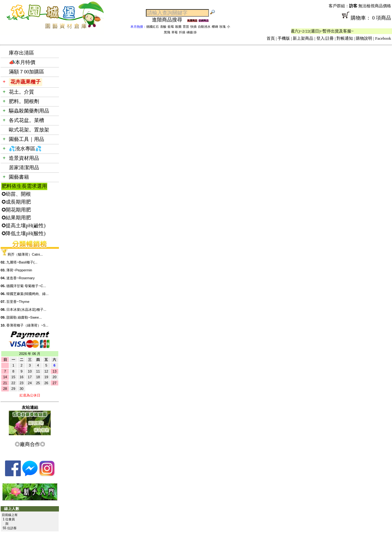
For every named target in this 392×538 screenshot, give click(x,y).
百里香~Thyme (18, 302)
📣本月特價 (22, 62)
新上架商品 (303, 38)
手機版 (284, 38)
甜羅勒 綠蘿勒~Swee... (24, 317)
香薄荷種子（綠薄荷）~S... (27, 325)
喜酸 (163, 27)
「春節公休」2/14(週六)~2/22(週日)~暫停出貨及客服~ (309, 31)
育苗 (186, 27)
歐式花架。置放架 (29, 130)
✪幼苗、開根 (16, 194)
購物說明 (364, 38)
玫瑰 (222, 27)
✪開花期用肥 (16, 210)
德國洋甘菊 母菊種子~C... (26, 286)
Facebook (383, 38)
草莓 (175, 32)
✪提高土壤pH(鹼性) (23, 226)
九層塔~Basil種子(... (22, 262)
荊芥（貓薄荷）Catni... (25, 254)
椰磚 (215, 27)
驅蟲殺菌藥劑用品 (29, 111)
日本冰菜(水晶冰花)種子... (26, 309)
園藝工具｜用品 (26, 139)
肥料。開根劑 (24, 101)
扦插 (182, 32)
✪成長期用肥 (16, 202)
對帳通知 (345, 38)
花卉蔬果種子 (26, 82)
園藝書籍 (19, 177)
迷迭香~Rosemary (20, 278)
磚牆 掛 (192, 32)
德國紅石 (153, 27)
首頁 (271, 38)
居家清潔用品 (24, 168)
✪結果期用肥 (16, 218)
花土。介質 (21, 92)
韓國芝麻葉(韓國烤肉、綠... (27, 294)
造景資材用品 (24, 158)
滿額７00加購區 (26, 72)
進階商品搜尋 (170, 20)
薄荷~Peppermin (19, 270)
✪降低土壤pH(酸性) (23, 233)
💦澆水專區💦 (25, 149)
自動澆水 (204, 27)
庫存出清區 (21, 53)
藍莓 (171, 27)
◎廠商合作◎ (30, 444)
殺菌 (178, 27)
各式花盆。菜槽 (26, 120)
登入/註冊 (325, 38)
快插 (193, 27)
